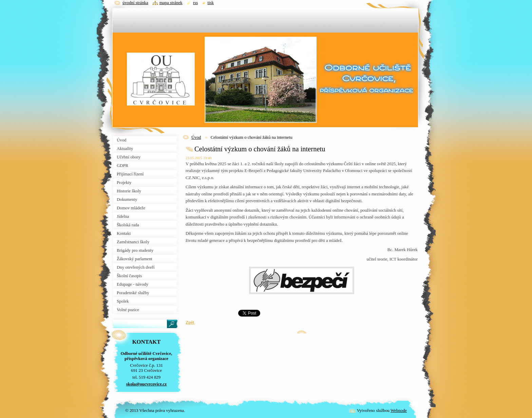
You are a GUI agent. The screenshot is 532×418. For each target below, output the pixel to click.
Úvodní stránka (135, 3)
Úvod (196, 137)
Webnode (399, 411)
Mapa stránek (171, 3)
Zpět (190, 322)
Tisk (211, 3)
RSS (195, 3)
